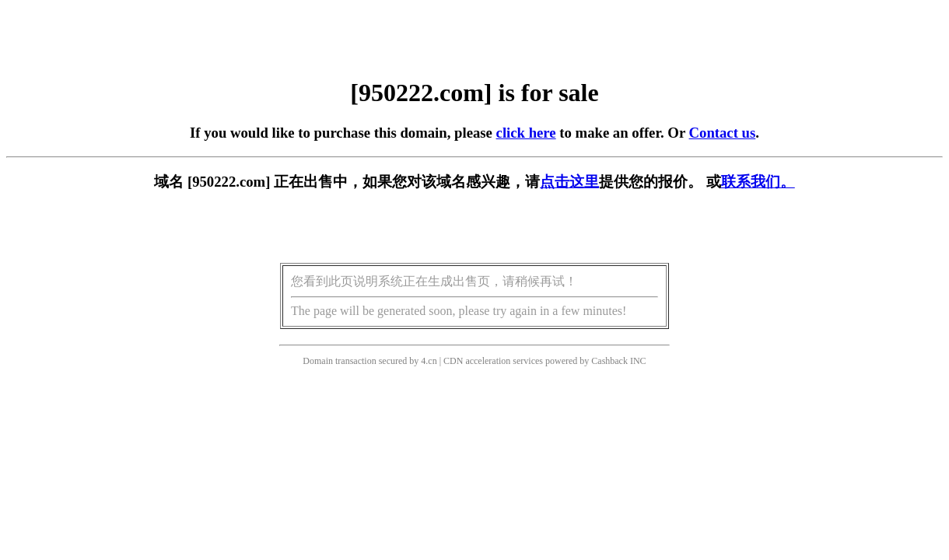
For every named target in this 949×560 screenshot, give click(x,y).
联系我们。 (758, 182)
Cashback (609, 361)
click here (526, 133)
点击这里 (569, 182)
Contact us (723, 133)
